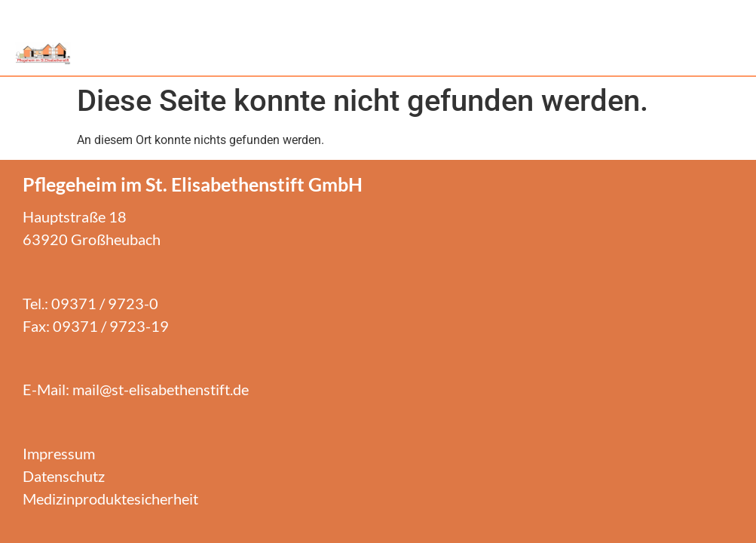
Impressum (59, 453)
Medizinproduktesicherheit (110, 499)
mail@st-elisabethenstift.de (161, 389)
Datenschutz (64, 476)
